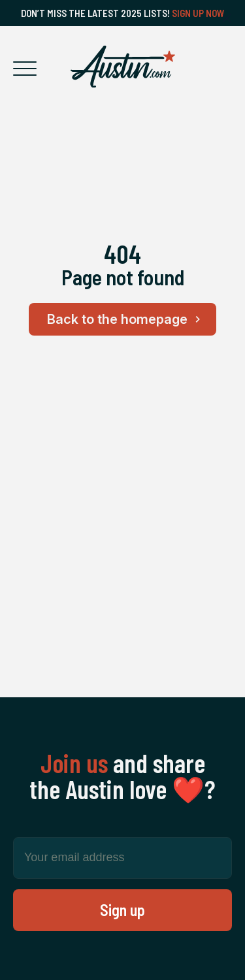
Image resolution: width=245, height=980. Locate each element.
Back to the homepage (126, 319)
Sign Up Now (198, 13)
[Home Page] (123, 67)
